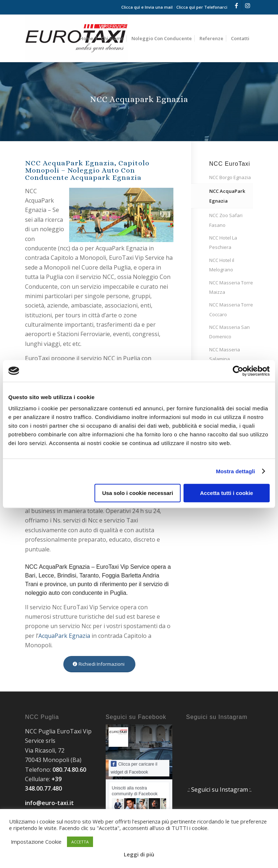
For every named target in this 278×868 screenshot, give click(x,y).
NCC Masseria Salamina (225, 354)
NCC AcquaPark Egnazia (227, 196)
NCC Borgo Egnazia (230, 177)
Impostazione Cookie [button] (36, 842)
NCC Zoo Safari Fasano (226, 220)
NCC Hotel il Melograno (222, 265)
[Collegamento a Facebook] (237, 5)
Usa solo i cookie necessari (138, 493)
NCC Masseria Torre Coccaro (231, 309)
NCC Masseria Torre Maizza (231, 287)
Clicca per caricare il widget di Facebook (134, 768)
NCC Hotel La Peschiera (223, 242)
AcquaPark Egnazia (64, 636)
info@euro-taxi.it (49, 803)
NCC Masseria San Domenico (229, 332)
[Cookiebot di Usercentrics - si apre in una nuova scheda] (238, 371)
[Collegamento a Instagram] (248, 5)
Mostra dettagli (235, 471)
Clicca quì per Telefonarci (202, 7)
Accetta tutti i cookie (227, 493)
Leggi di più (139, 854)
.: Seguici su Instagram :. (220, 789)
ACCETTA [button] (80, 842)
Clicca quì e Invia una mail (147, 7)
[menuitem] (87, 38)
